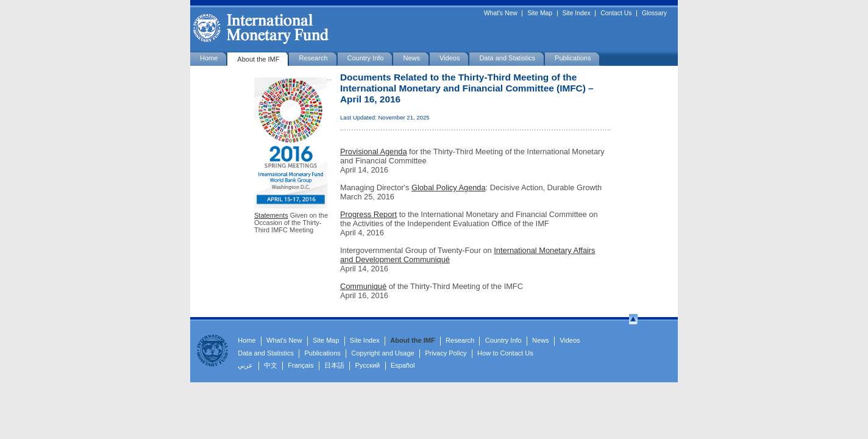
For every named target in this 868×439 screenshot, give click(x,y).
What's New (501, 13)
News (411, 58)
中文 (271, 365)
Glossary (654, 13)
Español (403, 365)
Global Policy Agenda (449, 187)
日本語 (334, 365)
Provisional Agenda (374, 152)
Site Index (577, 13)
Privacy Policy (446, 353)
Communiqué (363, 286)
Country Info (366, 58)
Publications (573, 58)
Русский (367, 365)
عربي (245, 365)
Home (209, 58)
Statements (271, 215)
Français (301, 365)
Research (313, 58)
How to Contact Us (505, 353)
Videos (450, 58)
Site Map (540, 13)
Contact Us (616, 13)
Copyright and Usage (382, 353)
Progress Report (368, 214)
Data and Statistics (507, 58)
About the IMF (258, 59)
